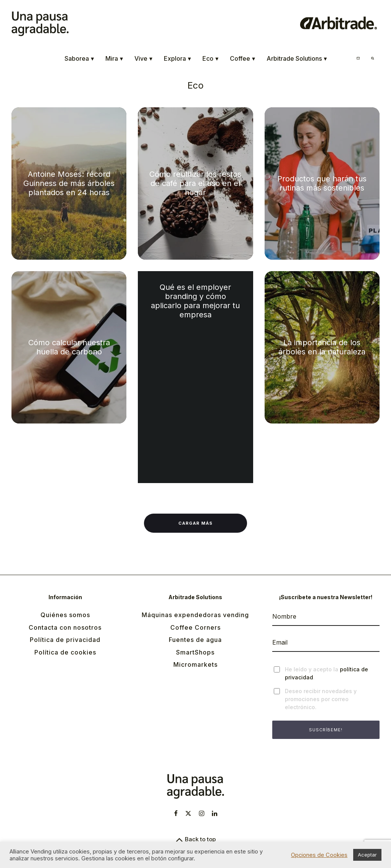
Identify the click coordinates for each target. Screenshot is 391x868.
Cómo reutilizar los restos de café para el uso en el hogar (195, 183)
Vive (143, 59)
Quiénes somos (65, 615)
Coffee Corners (195, 627)
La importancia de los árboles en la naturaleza (322, 347)
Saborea (79, 59)
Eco (210, 59)
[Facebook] (176, 813)
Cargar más (195, 523)
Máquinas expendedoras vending (195, 615)
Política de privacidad (65, 640)
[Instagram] (202, 813)
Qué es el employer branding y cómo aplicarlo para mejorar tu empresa (195, 301)
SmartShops (195, 652)
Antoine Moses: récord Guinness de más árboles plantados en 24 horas (69, 183)
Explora (177, 59)
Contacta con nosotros (65, 627)
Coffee (242, 59)
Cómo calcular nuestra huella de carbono (69, 347)
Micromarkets (195, 664)
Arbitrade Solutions (297, 59)
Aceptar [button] (367, 855)
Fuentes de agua (195, 640)
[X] (188, 813)
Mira (114, 59)
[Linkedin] (215, 813)
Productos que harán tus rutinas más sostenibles (322, 183)
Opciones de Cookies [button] (319, 855)
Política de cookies (65, 652)
